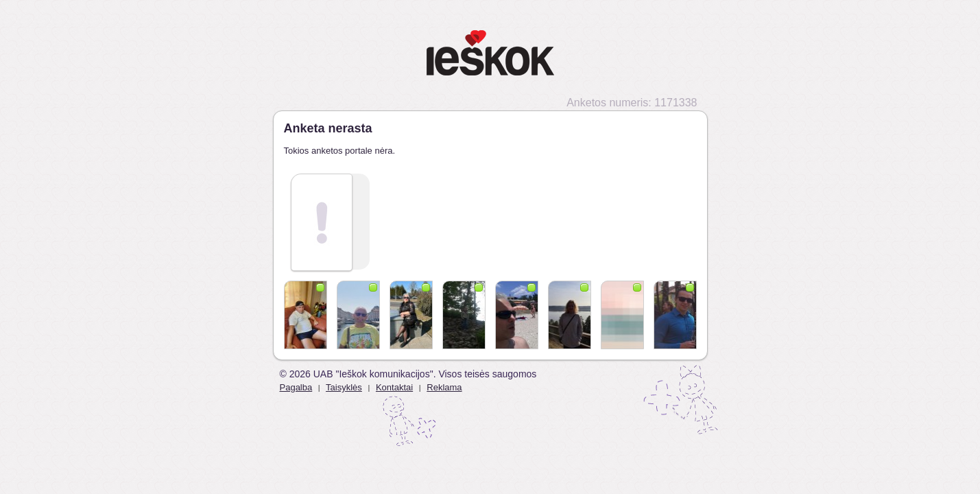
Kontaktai (394, 387)
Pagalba (296, 387)
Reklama (444, 387)
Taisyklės (344, 387)
